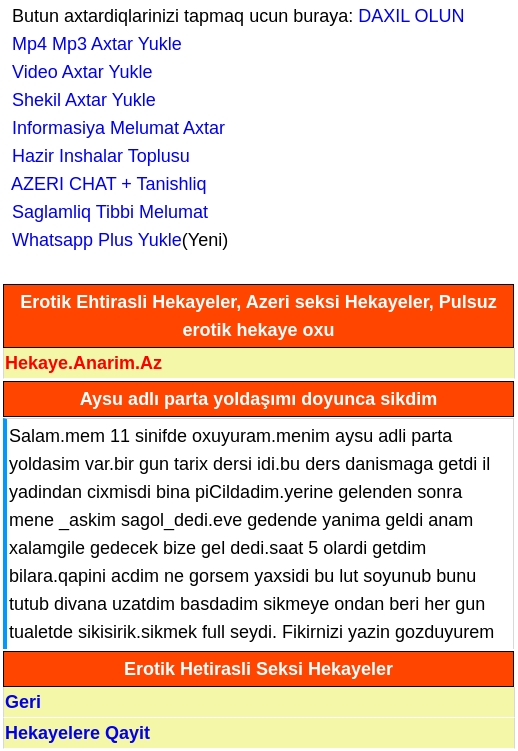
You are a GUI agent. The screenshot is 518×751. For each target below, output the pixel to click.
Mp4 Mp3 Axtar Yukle (92, 44)
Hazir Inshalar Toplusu (96, 156)
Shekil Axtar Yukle (79, 100)
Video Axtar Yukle (77, 72)
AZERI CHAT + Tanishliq (104, 184)
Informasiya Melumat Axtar (113, 128)
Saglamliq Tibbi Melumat (105, 212)
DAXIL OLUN (411, 16)
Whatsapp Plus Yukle (92, 240)
